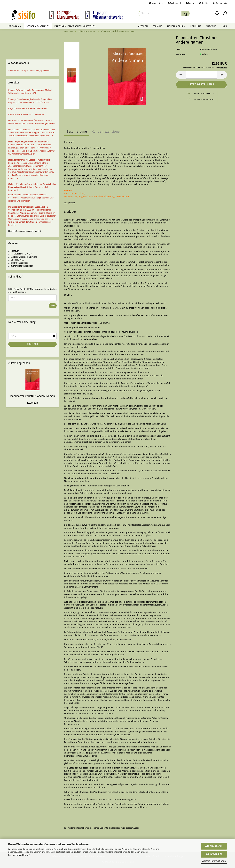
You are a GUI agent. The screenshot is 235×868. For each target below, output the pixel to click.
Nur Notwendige (214, 854)
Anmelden (32, 344)
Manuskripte (156, 3)
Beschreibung (77, 131)
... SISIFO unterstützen (18, 263)
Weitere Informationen (214, 861)
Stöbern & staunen (38, 26)
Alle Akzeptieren (214, 846)
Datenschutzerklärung (19, 855)
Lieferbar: (181, 54)
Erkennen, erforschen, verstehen (75, 26)
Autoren (143, 26)
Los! (53, 306)
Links (224, 26)
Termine (157, 26)
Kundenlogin (220, 3)
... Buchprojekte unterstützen (21, 266)
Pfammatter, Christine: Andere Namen (32, 396)
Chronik (211, 26)
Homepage (117, 828)
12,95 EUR (32, 403)
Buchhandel (174, 3)
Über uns (196, 26)
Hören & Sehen (176, 26)
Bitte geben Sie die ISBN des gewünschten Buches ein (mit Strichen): (32, 291)
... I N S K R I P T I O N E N (20, 254)
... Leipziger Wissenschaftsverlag (23, 257)
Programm (15, 26)
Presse (190, 3)
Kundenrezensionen (107, 131)
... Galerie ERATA (16, 260)
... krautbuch (14, 251)
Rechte (204, 3)
